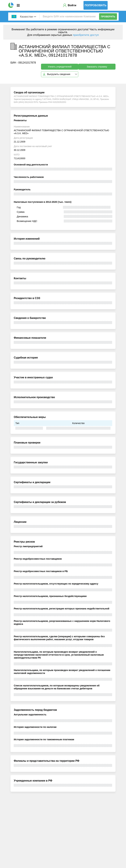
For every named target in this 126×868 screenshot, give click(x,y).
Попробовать (96, 5)
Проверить (108, 17)
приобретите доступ (86, 35)
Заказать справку (97, 67)
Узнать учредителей (60, 67)
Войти (72, 5)
